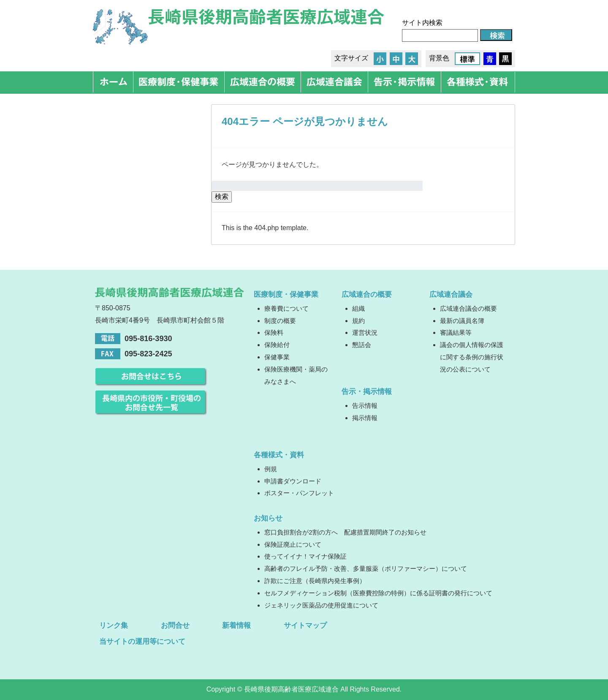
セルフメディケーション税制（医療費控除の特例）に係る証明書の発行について (378, 593)
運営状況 (365, 332)
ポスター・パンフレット (299, 493)
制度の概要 (280, 321)
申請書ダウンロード (293, 481)
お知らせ (268, 518)
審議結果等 (456, 332)
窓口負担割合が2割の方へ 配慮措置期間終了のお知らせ (345, 532)
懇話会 (362, 345)
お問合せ (175, 625)
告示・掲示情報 (367, 391)
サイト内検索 (422, 23)
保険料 (274, 332)
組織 (358, 308)
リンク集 (114, 625)
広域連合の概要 (367, 294)
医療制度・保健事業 (286, 294)
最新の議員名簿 (462, 321)
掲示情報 (365, 418)
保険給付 (277, 345)
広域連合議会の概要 (468, 308)
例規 (271, 469)
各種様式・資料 (279, 455)
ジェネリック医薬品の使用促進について (321, 605)
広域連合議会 (451, 294)
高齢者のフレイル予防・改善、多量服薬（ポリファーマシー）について (366, 568)
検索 (222, 197)
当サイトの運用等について (142, 641)
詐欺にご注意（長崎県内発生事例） (315, 581)
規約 (358, 321)
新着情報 (236, 625)
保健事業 (277, 357)
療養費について (286, 308)
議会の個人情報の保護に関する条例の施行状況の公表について (472, 357)
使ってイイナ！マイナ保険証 (305, 556)
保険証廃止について (293, 544)
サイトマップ (305, 625)
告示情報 (365, 406)
